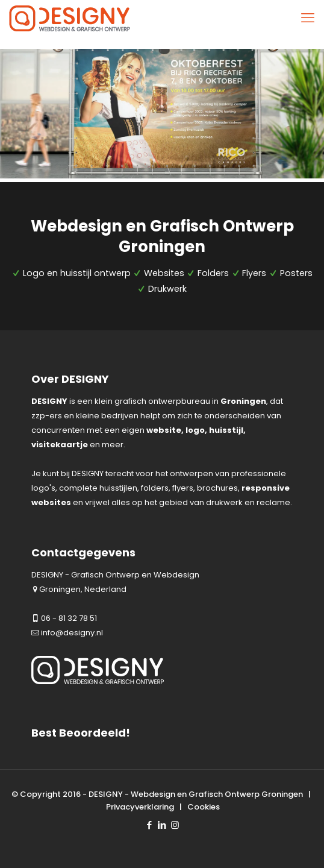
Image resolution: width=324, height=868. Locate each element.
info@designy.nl (72, 633)
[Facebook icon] (150, 825)
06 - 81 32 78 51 (69, 618)
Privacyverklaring (140, 807)
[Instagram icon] (175, 825)
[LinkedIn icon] (162, 825)
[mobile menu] (308, 18)
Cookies (204, 807)
